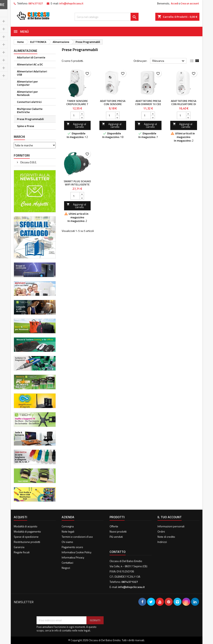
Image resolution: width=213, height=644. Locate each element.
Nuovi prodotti (118, 531)
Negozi (66, 568)
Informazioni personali (171, 526)
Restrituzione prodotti (27, 542)
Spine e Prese (26, 126)
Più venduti (116, 537)
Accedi (175, 3)
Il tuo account (170, 517)
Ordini (161, 531)
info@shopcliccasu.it (71, 3)
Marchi (19, 137)
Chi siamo (67, 542)
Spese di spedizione (26, 537)
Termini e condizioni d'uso (77, 537)
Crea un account (190, 3)
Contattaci (67, 563)
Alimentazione (26, 51)
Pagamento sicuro (72, 547)
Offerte (114, 526)
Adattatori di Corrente (31, 57)
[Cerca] (107, 17)
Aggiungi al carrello (76, 125)
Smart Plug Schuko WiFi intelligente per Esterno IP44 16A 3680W (77, 186)
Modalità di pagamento (27, 531)
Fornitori (22, 155)
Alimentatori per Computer (27, 83)
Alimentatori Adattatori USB (32, 73)
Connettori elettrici (29, 102)
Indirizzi (162, 542)
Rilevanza (169, 61)
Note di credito (166, 537)
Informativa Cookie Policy (77, 552)
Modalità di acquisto (26, 526)
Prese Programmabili (30, 119)
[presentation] (67, 607)
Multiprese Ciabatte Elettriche (30, 110)
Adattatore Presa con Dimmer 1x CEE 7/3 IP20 (148, 104)
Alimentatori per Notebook (27, 93)
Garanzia (19, 547)
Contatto (118, 552)
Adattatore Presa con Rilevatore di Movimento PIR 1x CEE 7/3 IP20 (184, 106)
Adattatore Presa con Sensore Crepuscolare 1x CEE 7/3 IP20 (113, 106)
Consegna (68, 526)
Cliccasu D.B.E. (28, 162)
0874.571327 (36, 3)
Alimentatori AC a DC (30, 64)
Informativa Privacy (73, 557)
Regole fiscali (22, 552)
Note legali (68, 531)
